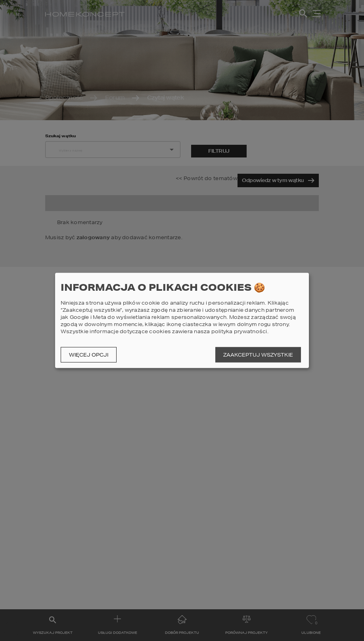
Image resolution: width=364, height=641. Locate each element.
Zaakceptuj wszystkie (258, 355)
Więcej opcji (89, 355)
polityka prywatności (239, 331)
